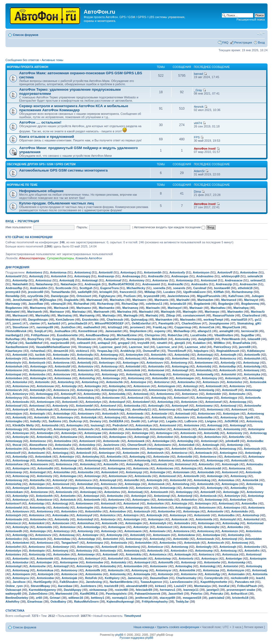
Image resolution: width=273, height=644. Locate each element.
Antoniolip (20, 457)
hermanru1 (168, 590)
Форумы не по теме (22, 185)
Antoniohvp (251, 515)
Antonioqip (156, 358)
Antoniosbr (160, 414)
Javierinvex (111, 445)
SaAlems (55, 421)
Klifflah (219, 292)
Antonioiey (137, 280)
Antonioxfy (177, 272)
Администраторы (32, 258)
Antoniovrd (230, 472)
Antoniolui (20, 382)
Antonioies (13, 554)
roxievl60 (121, 590)
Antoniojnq (112, 417)
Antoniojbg (185, 441)
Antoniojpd (38, 472)
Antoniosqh (228, 547)
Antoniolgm (132, 519)
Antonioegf (180, 370)
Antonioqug (94, 488)
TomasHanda (60, 292)
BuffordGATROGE (122, 284)
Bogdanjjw (226, 304)
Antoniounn (207, 508)
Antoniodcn (179, 551)
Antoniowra (256, 508)
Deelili (135, 421)
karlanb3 (54, 323)
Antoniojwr (44, 562)
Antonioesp (109, 358)
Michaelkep (181, 331)
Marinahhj (42, 315)
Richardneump (242, 292)
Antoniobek (43, 457)
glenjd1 (180, 343)
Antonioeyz (69, 558)
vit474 (198, 123)
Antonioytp (114, 535)
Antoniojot (139, 496)
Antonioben (14, 378)
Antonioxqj (157, 374)
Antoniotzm (189, 402)
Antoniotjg (20, 535)
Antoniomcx (158, 554)
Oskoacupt (13, 590)
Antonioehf (13, 276)
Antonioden (61, 554)
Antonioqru (65, 417)
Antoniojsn (156, 519)
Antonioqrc (107, 363)
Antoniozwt (209, 280)
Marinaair (196, 308)
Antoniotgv (84, 566)
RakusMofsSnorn (86, 602)
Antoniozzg (229, 551)
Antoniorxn (133, 390)
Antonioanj (252, 370)
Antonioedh (14, 531)
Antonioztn (116, 570)
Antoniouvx (21, 511)
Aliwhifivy (12, 602)
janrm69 (245, 347)
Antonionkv (252, 547)
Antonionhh (44, 496)
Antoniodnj (108, 566)
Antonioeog (256, 414)
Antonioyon (201, 272)
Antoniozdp (37, 554)
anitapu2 (104, 343)
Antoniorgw (205, 398)
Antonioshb (205, 484)
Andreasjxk (93, 284)
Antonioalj (259, 570)
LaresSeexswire (181, 582)
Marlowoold (64, 594)
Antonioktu (133, 554)
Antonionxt (131, 503)
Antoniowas (63, 378)
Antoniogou (230, 484)
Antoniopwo (118, 437)
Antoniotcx (108, 515)
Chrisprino (152, 335)
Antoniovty (60, 406)
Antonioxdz (159, 464)
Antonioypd (21, 488)
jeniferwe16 (143, 598)
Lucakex (169, 292)
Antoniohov (213, 437)
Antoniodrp (236, 535)
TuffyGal (11, 343)
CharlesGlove (191, 323)
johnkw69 (232, 441)
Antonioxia (141, 468)
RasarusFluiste (223, 315)
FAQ (225, 42)
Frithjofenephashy (155, 602)
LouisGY (180, 586)
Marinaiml (12, 312)
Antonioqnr (90, 535)
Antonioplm (85, 508)
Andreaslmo (205, 276)
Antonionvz (166, 460)
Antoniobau (62, 539)
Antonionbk (45, 558)
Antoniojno (109, 390)
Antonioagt (90, 280)
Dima (198, 192)
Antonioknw (186, 535)
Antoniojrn (131, 515)
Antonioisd (92, 468)
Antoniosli (108, 503)
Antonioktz (119, 562)
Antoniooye (178, 515)
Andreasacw (233, 280)
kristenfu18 (240, 598)
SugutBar (248, 335)
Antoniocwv (62, 374)
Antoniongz (93, 460)
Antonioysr (164, 570)
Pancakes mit (245, 582)
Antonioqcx (210, 558)
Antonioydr (20, 409)
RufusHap (13, 339)
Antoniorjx (117, 433)
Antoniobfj (137, 535)
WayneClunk (231, 327)
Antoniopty (215, 488)
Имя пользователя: (19, 227)
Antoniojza (189, 468)
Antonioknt (37, 523)
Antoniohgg (135, 464)
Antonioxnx (37, 547)
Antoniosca (64, 464)
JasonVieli (176, 594)
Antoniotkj (256, 378)
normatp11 (120, 598)
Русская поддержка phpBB (136, 638)
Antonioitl (105, 272)
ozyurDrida (35, 296)
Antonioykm (134, 355)
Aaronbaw (65, 586)
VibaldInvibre (224, 335)
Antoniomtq (232, 429)
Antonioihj (159, 417)
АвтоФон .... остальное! (40, 122)
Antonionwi (233, 457)
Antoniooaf (13, 406)
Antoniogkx (93, 386)
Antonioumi (37, 453)
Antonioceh (228, 370)
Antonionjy (85, 531)
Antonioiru (61, 449)
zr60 (39, 598)
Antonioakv (61, 355)
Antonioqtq (254, 566)
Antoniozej (133, 358)
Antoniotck (68, 500)
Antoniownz (204, 406)
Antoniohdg (252, 366)
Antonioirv (181, 417)
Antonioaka (60, 515)
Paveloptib (166, 323)
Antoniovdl (109, 547)
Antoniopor (107, 453)
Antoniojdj (67, 280)
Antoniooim (131, 453)
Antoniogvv (164, 433)
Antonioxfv (86, 429)
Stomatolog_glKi (249, 323)
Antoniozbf (62, 366)
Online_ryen (14, 586)
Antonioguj (60, 453)
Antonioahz (63, 445)
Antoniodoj (44, 437)
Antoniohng (181, 484)
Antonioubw (95, 562)
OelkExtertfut (141, 323)
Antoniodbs (226, 515)
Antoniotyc (141, 527)
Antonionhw (167, 511)
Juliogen (258, 296)
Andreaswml (151, 284)
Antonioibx (85, 472)
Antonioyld (228, 519)
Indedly (35, 421)
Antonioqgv (38, 366)
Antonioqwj (88, 492)
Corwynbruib (214, 578)
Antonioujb (188, 437)
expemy (160, 331)
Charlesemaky (186, 578)
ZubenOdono (38, 594)
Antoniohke (62, 472)
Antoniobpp (87, 539)
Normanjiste (135, 339)
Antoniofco (189, 500)
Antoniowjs (108, 551)
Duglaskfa (72, 300)
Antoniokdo (239, 511)
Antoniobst (165, 437)
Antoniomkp (237, 562)
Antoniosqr (134, 539)
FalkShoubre (69, 582)
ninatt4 (162, 343)
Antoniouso (45, 543)
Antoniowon (85, 503)
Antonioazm (162, 535)
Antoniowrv (86, 414)
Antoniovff (225, 272)
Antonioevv (144, 488)
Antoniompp (134, 508)
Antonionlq (118, 574)
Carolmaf (200, 288)
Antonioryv (20, 394)
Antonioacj (45, 460)
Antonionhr (215, 511)
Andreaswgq (131, 276)
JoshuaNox (62, 331)
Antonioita (260, 574)
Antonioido (156, 366)
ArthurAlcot (239, 594)
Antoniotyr (205, 358)
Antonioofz (155, 551)
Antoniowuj (136, 378)
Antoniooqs (85, 547)
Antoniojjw (158, 472)
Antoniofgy (213, 574)
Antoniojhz (212, 527)
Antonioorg (238, 476)
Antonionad (255, 523)
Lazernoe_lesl (139, 347)
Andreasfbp (14, 288)
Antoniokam (14, 492)
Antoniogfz (156, 406)
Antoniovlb (110, 523)
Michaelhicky (136, 288)
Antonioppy (184, 492)
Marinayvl (175, 308)
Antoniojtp (69, 386)
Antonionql (162, 496)
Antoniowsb (182, 429)
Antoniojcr (67, 457)
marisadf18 (239, 320)
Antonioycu (21, 578)
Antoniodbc (255, 441)
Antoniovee (116, 500)
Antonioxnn (14, 370)
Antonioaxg (21, 570)
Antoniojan (37, 484)
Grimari (55, 598)
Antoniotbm (133, 429)
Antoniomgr (69, 460)
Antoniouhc (237, 394)
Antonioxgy (110, 374)
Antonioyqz (134, 472)
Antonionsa (58, 272)
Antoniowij (141, 394)
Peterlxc (197, 594)
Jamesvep (135, 578)
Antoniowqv (86, 554)
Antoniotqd (14, 566)
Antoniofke (205, 417)
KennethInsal (88, 331)
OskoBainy (58, 602)
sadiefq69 (85, 292)
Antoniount (239, 409)
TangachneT (70, 543)
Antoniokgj (208, 566)
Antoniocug (21, 476)
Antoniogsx (70, 488)
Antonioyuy (14, 398)
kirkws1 (161, 586)
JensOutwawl (22, 300)
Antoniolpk (89, 417)
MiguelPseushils (209, 296)
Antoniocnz (228, 358)
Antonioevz (34, 272)
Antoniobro (69, 511)
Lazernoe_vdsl (195, 347)
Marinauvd (20, 315)
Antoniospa (191, 511)
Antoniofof (115, 558)
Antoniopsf (117, 402)
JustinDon (68, 327)
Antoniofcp (38, 429)
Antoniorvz (162, 382)
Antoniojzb (154, 480)
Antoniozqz (251, 363)
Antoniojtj (36, 276)
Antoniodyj (157, 539)
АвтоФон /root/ (205, 149)
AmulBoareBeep (97, 335)
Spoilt (249, 417)
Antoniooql (228, 406)
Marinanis (162, 300)
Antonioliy (62, 519)
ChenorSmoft (137, 445)
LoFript (153, 421)
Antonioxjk (154, 515)
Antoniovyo (69, 409)
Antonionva (21, 386)
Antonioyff (68, 394)
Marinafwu (218, 308)
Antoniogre (131, 363)
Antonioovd (61, 484)
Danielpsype (60, 296)
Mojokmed (13, 320)
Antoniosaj (67, 535)
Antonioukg (231, 523)
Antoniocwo (206, 414)
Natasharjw (69, 284)
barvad (199, 74)
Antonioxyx (21, 500)
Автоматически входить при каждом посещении (170, 227)
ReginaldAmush (228, 351)
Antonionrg (179, 363)
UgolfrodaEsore (195, 292)
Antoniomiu (94, 574)
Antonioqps (155, 449)
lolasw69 (254, 339)
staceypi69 (167, 598)
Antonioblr (214, 394)
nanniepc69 (45, 327)
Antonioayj (85, 358)
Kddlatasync (256, 351)
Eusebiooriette (67, 335)
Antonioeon (45, 488)
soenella (159, 288)
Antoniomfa (204, 519)
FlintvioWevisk (16, 331)
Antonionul (183, 464)
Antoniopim (258, 558)
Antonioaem (133, 531)
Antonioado (14, 519)
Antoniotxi (231, 566)
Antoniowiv (157, 531)
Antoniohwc (180, 358)
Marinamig (87, 315)
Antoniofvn (93, 409)
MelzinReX (159, 339)
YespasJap (105, 351)
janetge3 (213, 590)
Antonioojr (189, 562)
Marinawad (94, 300)
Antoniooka (132, 406)
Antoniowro (163, 445)
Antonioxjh (191, 488)
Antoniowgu (111, 378)
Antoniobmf (141, 402)
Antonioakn (236, 574)
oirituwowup (98, 590)
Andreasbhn (39, 288)
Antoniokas (226, 480)
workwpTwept (213, 320)
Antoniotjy (228, 363)
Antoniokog (202, 480)
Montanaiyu (203, 586)
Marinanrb (35, 312)
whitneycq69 (231, 276)
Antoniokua (45, 570)
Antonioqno (232, 508)
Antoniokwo (207, 429)
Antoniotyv (232, 496)
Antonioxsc (38, 441)
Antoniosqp (21, 460)
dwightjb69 (206, 339)
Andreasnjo (106, 276)
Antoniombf (84, 406)
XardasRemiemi (17, 347)
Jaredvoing (94, 582)
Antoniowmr (159, 566)
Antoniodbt (160, 378)
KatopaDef (111, 339)
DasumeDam (159, 578)
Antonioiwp (163, 558)
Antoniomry (255, 492)
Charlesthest (251, 315)
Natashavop (44, 284)
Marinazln (153, 308)
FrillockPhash (247, 586)
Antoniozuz (43, 280)
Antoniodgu (92, 527)
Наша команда (144, 627)
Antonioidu (165, 500)
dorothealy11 (141, 409)
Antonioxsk (180, 519)
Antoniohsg (90, 382)
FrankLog (160, 327)
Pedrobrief (120, 425)
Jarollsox (19, 582)
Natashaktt (20, 284)
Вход (261, 42)
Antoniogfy (204, 547)
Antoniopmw (69, 562)
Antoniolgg (116, 409)
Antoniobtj (182, 355)
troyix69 (143, 343)
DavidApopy (72, 590)
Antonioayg (14, 441)
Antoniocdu (143, 476)
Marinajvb (168, 312)
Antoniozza (230, 554)
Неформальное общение (41, 191)
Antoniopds (62, 398)
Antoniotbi (185, 457)
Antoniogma (117, 468)
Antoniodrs (182, 523)
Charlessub (115, 320)
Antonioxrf (13, 503)
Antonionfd (178, 480)
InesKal (224, 586)
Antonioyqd (108, 480)
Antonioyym (236, 570)
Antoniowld (14, 508)
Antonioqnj (82, 276)
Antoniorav (160, 280)
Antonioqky (253, 453)
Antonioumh (159, 492)
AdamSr (199, 171)
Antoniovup (167, 409)
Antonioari (108, 370)
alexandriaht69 (137, 586)
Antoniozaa (211, 570)
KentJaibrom (65, 320)
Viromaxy (85, 347)
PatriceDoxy (222, 347)
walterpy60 (13, 594)
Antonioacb (204, 453)
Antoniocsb (208, 496)
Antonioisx (37, 515)
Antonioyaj (134, 374)
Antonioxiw (161, 457)
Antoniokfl (208, 492)
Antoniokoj (88, 464)
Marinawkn (235, 312)
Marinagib (131, 315)
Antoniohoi (158, 429)
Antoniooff (230, 390)
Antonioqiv (13, 358)
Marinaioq (65, 315)
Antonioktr (42, 417)
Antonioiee (192, 425)
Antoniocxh (216, 543)
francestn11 (128, 292)
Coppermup (183, 327)
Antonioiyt (60, 480)
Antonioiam (181, 472)
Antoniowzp (184, 280)
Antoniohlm (143, 543)
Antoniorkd (252, 519)
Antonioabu (255, 464)
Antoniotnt (111, 539)
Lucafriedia (198, 335)
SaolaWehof (34, 343)
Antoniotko (235, 527)
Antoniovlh (191, 476)
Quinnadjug (139, 320)
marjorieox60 (60, 343)
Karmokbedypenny (43, 590)
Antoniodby (239, 488)
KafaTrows (236, 296)
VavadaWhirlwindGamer (53, 347)
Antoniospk (44, 409)
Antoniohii (228, 374)
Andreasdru (200, 284)
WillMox (219, 343)
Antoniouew (69, 437)
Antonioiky (183, 339)
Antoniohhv (93, 511)
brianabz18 (178, 304)
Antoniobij (204, 366)
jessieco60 (36, 292)
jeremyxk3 (13, 292)
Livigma (211, 421)
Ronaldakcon (86, 339)
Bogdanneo (14, 308)
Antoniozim (14, 449)
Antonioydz (21, 437)
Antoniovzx (109, 484)
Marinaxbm (205, 300)
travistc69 (111, 586)
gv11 (258, 320)
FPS (197, 137)
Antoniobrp (87, 445)
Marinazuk (61, 308)
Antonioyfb (37, 449)
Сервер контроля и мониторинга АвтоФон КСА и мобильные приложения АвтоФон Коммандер (74, 108)
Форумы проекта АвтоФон (27, 67)
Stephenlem (138, 331)
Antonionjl (185, 496)
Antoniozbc (115, 496)
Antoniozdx (119, 543)
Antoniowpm (185, 378)
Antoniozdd (239, 460)
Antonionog (180, 547)
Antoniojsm (14, 414)
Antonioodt (214, 386)
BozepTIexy (36, 339)
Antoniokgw (161, 441)
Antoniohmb (119, 488)
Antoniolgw (234, 558)
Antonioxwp (214, 500)
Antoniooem (39, 464)
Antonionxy (45, 511)
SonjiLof (40, 331)
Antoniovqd (209, 441)
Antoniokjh (38, 390)
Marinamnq (38, 308)
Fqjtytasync (107, 296)
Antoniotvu (112, 492)
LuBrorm (191, 421)
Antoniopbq (117, 386)
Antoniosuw (118, 460)
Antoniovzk (93, 437)
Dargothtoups (38, 320)
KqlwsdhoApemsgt (120, 602)
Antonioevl (108, 406)
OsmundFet (151, 351)
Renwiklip (12, 296)
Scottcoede (63, 288)
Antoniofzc (206, 464)
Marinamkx (107, 308)
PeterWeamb (231, 339)
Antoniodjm (45, 433)
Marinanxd (229, 300)
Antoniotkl (84, 449)
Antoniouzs (211, 382)
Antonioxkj (61, 508)
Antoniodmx (63, 441)
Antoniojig (158, 398)
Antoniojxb (46, 574)
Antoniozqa (181, 374)
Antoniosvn (142, 386)
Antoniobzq (86, 398)
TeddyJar (182, 602)
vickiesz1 (82, 351)
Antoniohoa (85, 523)
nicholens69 (239, 578)
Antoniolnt (179, 449)
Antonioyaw (93, 433)
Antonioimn (159, 508)
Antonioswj (240, 543)
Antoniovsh (156, 453)
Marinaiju (109, 315)
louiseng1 (98, 425)
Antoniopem (21, 574)
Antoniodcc (14, 539)
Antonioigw (140, 433)
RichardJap (130, 304)
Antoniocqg (258, 433)
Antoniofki (131, 480)
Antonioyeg (140, 570)
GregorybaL (61, 339)
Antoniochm (203, 449)
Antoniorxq (188, 527)
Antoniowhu (186, 382)
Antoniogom (166, 386)
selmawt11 (258, 280)
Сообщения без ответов (22, 60)
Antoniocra (61, 390)
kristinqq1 (115, 327)
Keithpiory (112, 578)
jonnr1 (17, 323)
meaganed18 (192, 598)
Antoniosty (234, 433)
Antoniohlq (204, 370)
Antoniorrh (85, 370)
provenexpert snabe (241, 590)
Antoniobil (133, 366)
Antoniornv (189, 574)
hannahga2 (191, 409)
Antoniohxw (14, 464)
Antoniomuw (118, 476)
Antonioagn (253, 390)
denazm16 (61, 351)
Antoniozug (228, 449)
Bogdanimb (202, 304)
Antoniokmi (21, 543)
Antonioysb (37, 363)
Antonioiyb (192, 543)
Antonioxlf (13, 453)
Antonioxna (237, 468)
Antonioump (204, 551)
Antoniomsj (83, 272)
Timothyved (133, 616)
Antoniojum (231, 414)
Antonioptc (233, 378)
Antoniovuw (45, 386)
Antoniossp (110, 366)
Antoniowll (110, 554)
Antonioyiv (13, 363)
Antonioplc (38, 414)
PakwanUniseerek (148, 594)
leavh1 (261, 578)
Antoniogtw (38, 378)
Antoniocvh (14, 390)
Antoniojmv (109, 508)
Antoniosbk (258, 382)
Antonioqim (133, 523)
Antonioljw (69, 433)
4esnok (199, 107)
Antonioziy (45, 476)
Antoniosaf (113, 280)
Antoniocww (111, 398)
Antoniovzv (43, 535)
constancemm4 (194, 315)
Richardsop (105, 304)
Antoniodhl (45, 468)
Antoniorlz (186, 558)
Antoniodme (249, 272)
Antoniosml (168, 425)
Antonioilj (84, 363)
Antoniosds (21, 402)
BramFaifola (242, 343)
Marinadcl (146, 312)
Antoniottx (114, 457)
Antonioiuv (68, 527)
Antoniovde (191, 460)
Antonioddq (117, 394)
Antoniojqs (133, 484)
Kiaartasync (14, 351)
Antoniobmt (110, 472)
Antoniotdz (181, 539)
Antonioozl (254, 554)
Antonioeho (38, 519)
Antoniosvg (14, 480)
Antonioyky (21, 527)
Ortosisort (84, 296)
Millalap (150, 292)
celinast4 (83, 343)
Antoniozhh (252, 358)
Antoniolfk (93, 570)
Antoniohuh (14, 366)
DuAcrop (75, 421)
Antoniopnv (256, 429)
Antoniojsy (209, 378)
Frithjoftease (40, 335)
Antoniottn (68, 496)
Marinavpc (212, 312)
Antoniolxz (234, 382)
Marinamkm (164, 320)
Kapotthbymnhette (214, 582)
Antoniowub (205, 539)
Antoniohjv (20, 496)
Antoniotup (256, 496)
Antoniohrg (66, 382)
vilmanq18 (58, 304)
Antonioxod (167, 476)
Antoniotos (254, 531)
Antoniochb (114, 382)
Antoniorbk (250, 480)
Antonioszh (142, 511)
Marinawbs (188, 320)
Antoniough (211, 445)
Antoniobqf (85, 519)
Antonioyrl (93, 558)
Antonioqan (206, 523)
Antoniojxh (13, 515)
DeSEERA (116, 421)
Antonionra (181, 531)
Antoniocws (165, 468)
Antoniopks (75, 425)
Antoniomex (130, 449)
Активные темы (52, 60)
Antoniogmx (228, 453)
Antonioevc (190, 394)
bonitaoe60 (222, 288)
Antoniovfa (253, 398)
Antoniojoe (138, 382)
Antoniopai (13, 374)
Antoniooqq (238, 402)
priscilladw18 (78, 323)
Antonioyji (190, 386)
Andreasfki (175, 284)
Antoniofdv (237, 437)
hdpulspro (201, 351)
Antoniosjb (253, 472)
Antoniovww (157, 390)
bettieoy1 (97, 598)
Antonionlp (37, 508)
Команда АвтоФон (89, 258)
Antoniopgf (238, 425)
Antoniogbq (184, 566)
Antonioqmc (141, 500)
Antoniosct (165, 527)
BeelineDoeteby (17, 598)
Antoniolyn (13, 551)
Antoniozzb (252, 449)
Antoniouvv (155, 363)
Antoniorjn (165, 574)
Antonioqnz (95, 543)
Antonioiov (237, 386)
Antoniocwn (61, 523)
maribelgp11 (14, 335)
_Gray (198, 90)
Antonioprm (21, 468)
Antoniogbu (14, 421)
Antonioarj (226, 503)
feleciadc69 (144, 590)
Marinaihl (183, 300)
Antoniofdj (211, 433)
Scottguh (86, 288)
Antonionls (188, 433)
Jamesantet (113, 331)
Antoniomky (92, 394)
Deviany (95, 421)
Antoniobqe (62, 414)
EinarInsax (35, 602)
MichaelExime (127, 335)
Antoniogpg (45, 394)
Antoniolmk (132, 370)
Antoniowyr (61, 547)
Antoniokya (144, 425)
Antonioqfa (85, 355)
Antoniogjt (142, 437)
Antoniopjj (214, 425)
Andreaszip (224, 284)
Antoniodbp (227, 366)
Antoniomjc (235, 445)
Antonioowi (156, 370)
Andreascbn (248, 284)
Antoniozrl (181, 398)
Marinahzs (117, 300)
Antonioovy (69, 570)
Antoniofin (111, 464)
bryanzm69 (151, 296)
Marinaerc (140, 300)
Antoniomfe (92, 500)
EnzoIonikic (90, 320)
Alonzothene (38, 445)
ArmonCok (207, 327)
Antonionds (64, 492)
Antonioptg (137, 457)
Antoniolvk (59, 276)
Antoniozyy (62, 531)
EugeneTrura (110, 288)
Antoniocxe (69, 574)
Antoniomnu (165, 394)
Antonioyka (252, 374)
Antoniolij (19, 417)
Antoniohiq (13, 484)
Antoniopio (37, 551)
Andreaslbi (156, 276)
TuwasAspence (151, 582)
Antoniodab (206, 472)
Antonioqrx (203, 503)
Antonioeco (208, 457)
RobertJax (175, 335)
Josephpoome (219, 323)
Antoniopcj (128, 272)
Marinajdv (190, 312)
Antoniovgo (62, 429)
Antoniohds (182, 390)
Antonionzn (230, 531)
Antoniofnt (13, 547)
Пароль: (82, 227)
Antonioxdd (213, 468)
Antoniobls (62, 370)
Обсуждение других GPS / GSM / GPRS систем (41, 164)
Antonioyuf (84, 515)
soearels (179, 288)
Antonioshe (38, 566)
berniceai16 (250, 331)
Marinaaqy (13, 304)
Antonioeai (37, 406)
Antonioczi (13, 523)
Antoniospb (230, 464)
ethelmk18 (245, 288)
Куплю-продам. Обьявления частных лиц (56, 203)
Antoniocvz (180, 453)
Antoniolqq (165, 402)
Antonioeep (14, 472)
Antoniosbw (45, 578)
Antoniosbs (37, 374)
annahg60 (226, 331)
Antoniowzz (215, 409)
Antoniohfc (159, 355)
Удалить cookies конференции (178, 627)
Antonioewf (213, 402)
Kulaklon (199, 343)
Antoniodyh (158, 523)
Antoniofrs (252, 551)
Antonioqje (215, 476)
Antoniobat (85, 484)
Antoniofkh (109, 429)
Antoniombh (153, 272)
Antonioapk (183, 554)
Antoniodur (20, 562)
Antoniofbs (249, 503)
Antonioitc (42, 382)
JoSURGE (231, 421)
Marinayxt (251, 300)
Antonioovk (156, 484)
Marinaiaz (79, 312)
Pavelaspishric (116, 594)
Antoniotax (38, 398)
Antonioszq (254, 421)
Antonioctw (62, 358)
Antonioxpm (45, 402)
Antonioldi (20, 355)
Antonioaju (136, 417)
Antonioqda (142, 574)
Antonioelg (206, 390)
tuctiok (40, 355)
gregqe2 (124, 343)
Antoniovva (61, 363)
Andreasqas (180, 276)
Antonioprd (142, 562)
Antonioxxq (206, 531)
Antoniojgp (183, 508)
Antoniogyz (229, 398)
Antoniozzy (84, 551)
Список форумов (26, 35)
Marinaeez (84, 308)
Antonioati (183, 414)
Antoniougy (14, 429)
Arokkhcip (128, 351)
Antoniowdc (135, 414)
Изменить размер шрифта (261, 34)
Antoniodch (110, 414)
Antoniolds (44, 527)
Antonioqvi (91, 496)
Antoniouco (83, 480)
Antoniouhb (50, 425)
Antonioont (87, 441)
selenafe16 (255, 276)
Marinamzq (130, 308)
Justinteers (88, 586)
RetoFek (91, 578)
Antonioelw (212, 562)
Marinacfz (258, 312)
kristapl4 (105, 292)
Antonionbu (168, 543)
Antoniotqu (37, 503)
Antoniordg (142, 460)
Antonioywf (180, 406)
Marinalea (124, 312)
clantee (35, 323)
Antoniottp (20, 280)
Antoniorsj (133, 547)
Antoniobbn (253, 539)
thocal (17, 445)
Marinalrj (152, 315)
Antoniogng (180, 366)
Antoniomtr (202, 515)
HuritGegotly (43, 582)
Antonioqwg (109, 355)
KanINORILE (89, 594)
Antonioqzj (205, 355)
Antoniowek (136, 441)
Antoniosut (135, 398)
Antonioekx (21, 558)
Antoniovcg (255, 484)
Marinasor (57, 312)
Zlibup (171, 315)
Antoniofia (37, 480)
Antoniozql (229, 539)
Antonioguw (117, 527)
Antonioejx (109, 531)
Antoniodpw (211, 535)
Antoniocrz (206, 554)
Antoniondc (111, 441)
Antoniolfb (166, 562)
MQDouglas (48, 300)
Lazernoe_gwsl (110, 347)
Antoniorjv (108, 519)
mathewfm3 (92, 327)
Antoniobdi (187, 445)
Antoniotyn (93, 402)
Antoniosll (84, 453)
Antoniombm (133, 566)
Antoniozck (38, 539)
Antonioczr (156, 547)
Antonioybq (90, 457)
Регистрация (243, 42)
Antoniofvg (87, 378)
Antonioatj (135, 492)
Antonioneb (37, 358)
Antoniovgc (93, 476)
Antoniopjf (61, 566)
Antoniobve (118, 511)
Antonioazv (256, 457)
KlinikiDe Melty (23, 425)
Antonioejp (168, 488)
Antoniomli (70, 402)
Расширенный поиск (251, 19)
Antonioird (106, 449)
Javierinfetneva (178, 296)
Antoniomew (204, 363)
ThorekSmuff (177, 351)
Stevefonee (21, 327)
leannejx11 (191, 590)
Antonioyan (21, 433)
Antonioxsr (45, 500)
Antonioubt (139, 558)
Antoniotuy (86, 374)
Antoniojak (69, 578)
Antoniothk (187, 570)
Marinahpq (241, 308)
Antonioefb (252, 355)
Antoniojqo (38, 531)
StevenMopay (40, 586)
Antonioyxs (38, 370)
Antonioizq (132, 551)
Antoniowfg (205, 374)
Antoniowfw (252, 406)
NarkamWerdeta (121, 582)
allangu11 (204, 331)
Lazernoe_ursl (167, 347)
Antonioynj (60, 551)
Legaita (171, 421)
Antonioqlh (228, 355)
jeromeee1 (137, 327)
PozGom (130, 296)
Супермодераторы (60, 258)
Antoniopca (85, 390)
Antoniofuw (238, 500)
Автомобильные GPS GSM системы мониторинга (63, 170)
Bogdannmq (250, 304)
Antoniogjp (231, 492)
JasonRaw (36, 304)
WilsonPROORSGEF (109, 323)
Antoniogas (68, 476)
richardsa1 (38, 351)
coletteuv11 (154, 304)
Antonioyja (179, 503)
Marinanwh (101, 312)
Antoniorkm (155, 503)
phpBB (119, 635)
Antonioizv (86, 366)
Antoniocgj (60, 503)
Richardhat (81, 304)
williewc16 (76, 598)
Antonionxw (39, 492)
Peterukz (217, 594)
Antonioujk (69, 468)
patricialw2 (217, 598)
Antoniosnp (229, 417)
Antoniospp (215, 460)
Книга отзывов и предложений (47, 137)
